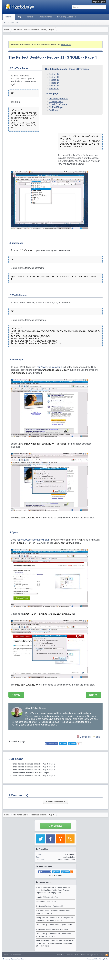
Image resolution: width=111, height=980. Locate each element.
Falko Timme (70, 855)
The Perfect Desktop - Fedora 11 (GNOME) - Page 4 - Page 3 (32, 770)
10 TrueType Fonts (58, 99)
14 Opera (54, 110)
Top (102, 955)
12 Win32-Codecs (58, 104)
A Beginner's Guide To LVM (46, 902)
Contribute (61, 955)
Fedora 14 (54, 83)
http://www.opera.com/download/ (33, 540)
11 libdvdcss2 (56, 102)
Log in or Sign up (99, 2)
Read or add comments (66, 860)
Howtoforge (14, 959)
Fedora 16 (54, 77)
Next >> (93, 695)
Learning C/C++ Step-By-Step (47, 897)
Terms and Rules (93, 959)
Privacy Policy (104, 959)
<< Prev (16, 695)
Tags (20, 17)
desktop (66, 857)
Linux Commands (45, 17)
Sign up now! (55, 826)
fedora (73, 857)
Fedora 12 (54, 89)
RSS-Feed (107, 955)
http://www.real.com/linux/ (50, 367)
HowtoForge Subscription (67, 17)
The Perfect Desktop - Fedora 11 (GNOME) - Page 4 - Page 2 (32, 767)
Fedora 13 (54, 86)
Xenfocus (18, 955)
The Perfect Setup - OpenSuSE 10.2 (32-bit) (52, 929)
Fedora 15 (54, 80)
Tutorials (9, 17)
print (98, 737)
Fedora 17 (66, 45)
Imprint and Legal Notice (90, 955)
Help (77, 955)
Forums (30, 17)
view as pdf (86, 737)
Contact (70, 955)
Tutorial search (13, 23)
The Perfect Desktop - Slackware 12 (49, 906)
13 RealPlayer (56, 107)
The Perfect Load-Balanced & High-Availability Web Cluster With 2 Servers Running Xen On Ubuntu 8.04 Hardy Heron (55, 943)
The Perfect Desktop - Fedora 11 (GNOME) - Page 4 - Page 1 (32, 764)
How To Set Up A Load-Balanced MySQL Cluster (54, 925)
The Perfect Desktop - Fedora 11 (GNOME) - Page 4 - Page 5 (32, 776)
